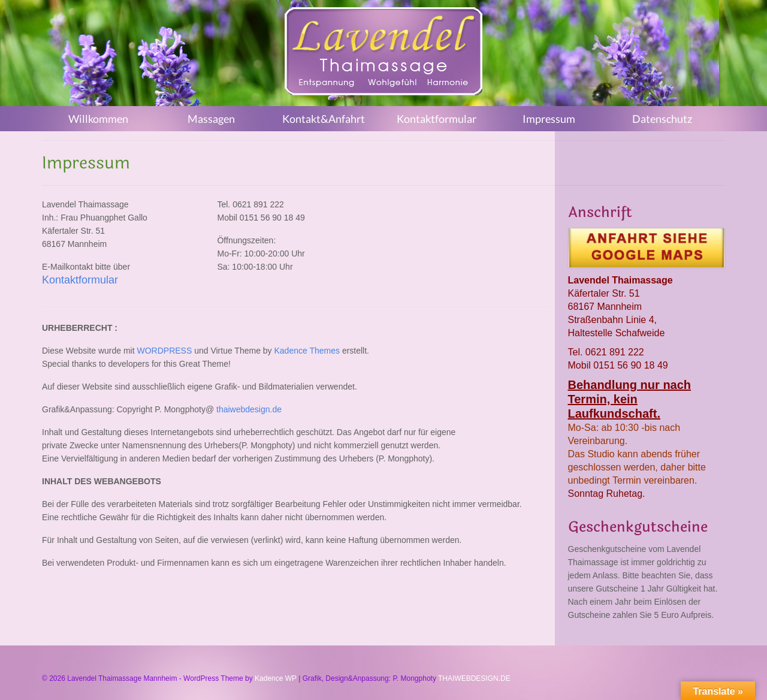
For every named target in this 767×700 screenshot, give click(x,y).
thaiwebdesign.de (249, 409)
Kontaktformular (80, 280)
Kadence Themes (307, 351)
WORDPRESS (164, 351)
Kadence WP (276, 678)
